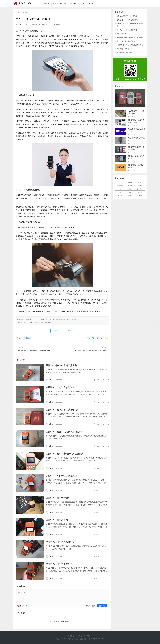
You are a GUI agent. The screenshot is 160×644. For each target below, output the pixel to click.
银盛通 (130, 182)
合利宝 (140, 186)
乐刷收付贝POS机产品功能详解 (127, 20)
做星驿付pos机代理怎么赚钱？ (61, 387)
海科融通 (120, 186)
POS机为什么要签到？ (124, 49)
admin (23, 24)
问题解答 (55, 3)
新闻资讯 (46, 3)
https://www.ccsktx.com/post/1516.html (44, 322)
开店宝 (140, 192)
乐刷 (120, 192)
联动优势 (130, 189)
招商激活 (63, 3)
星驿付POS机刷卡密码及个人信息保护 (65, 454)
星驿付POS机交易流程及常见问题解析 (65, 432)
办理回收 (71, 636)
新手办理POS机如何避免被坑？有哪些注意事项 (33, 350)
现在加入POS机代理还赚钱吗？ (127, 30)
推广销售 (120, 189)
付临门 (130, 192)
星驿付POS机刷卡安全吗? (58, 498)
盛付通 (130, 186)
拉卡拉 (120, 182)
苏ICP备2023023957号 (97, 639)
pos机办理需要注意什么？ (126, 52)
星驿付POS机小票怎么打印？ (60, 542)
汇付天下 (140, 189)
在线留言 (90, 3)
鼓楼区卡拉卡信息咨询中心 (82, 639)
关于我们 (81, 3)
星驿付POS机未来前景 (57, 520)
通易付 (120, 196)
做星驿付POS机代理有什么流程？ (62, 476)
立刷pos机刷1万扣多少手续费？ (128, 16)
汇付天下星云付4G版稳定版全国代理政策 (130, 25)
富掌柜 (130, 196)
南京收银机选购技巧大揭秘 (126, 41)
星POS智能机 (121, 34)
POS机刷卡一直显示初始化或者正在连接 (131, 45)
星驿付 (140, 182)
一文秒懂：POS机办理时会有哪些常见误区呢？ (91, 350)
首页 (38, 3)
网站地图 (87, 636)
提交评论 (102, 606)
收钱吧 (140, 196)
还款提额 (72, 3)
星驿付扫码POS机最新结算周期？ (62, 365)
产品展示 (79, 636)
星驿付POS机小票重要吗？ (59, 564)
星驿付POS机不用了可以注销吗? (62, 409)
